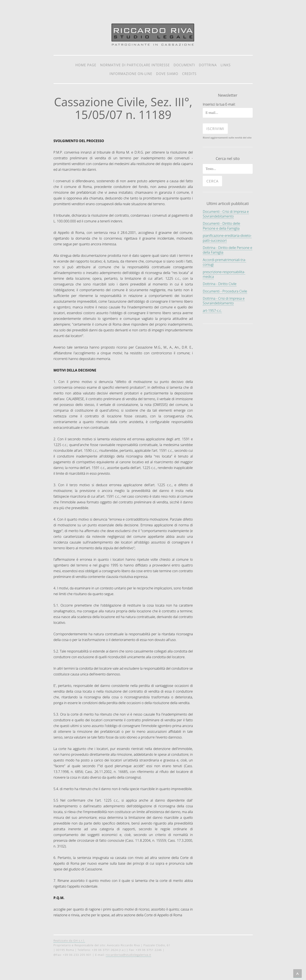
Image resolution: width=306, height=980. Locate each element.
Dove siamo (167, 74)
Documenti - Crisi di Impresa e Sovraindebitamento (226, 214)
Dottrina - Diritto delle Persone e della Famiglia (227, 250)
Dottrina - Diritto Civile (220, 284)
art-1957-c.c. (212, 311)
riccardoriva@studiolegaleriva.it (128, 955)
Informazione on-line (131, 74)
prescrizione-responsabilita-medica (224, 274)
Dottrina (208, 65)
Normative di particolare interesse (135, 65)
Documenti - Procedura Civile (225, 291)
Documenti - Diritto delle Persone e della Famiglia (221, 226)
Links (226, 65)
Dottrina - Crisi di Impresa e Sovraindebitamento (224, 301)
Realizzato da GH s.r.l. (69, 940)
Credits (189, 74)
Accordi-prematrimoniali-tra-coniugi (224, 262)
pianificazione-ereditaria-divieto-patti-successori (227, 238)
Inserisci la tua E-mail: (219, 104)
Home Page (86, 65)
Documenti (184, 65)
